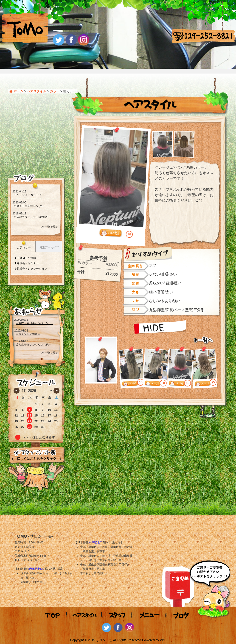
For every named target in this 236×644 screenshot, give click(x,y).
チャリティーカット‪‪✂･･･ (29, 195)
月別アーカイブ (49, 247)
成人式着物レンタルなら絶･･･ (34, 345)
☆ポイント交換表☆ (28, 334)
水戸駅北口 (96, 543)
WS (163, 640)
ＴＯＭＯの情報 (26, 258)
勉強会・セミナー (28, 263)
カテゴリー (24, 247)
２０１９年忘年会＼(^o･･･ (30, 206)
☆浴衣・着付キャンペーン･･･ (34, 323)
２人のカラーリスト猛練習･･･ (32, 217)
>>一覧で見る (50, 227)
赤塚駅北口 (36, 569)
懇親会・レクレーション (32, 269)
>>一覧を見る (50, 353)
